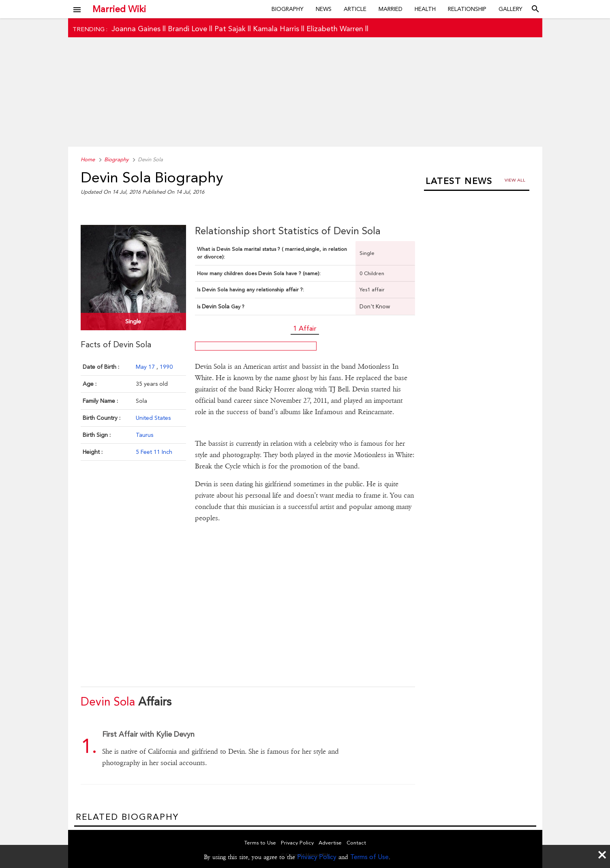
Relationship (467, 9)
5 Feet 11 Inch (154, 452)
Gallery (510, 9)
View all (515, 180)
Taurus (144, 435)
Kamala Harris (276, 29)
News (324, 9)
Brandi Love (187, 29)
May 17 (146, 367)
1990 (166, 367)
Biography (288, 9)
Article (355, 9)
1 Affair (305, 328)
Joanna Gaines (136, 29)
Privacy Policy (317, 857)
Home (88, 159)
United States (153, 418)
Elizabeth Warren (335, 29)
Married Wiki (119, 9)
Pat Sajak (230, 29)
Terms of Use (369, 857)
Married (391, 9)
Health (425, 9)
